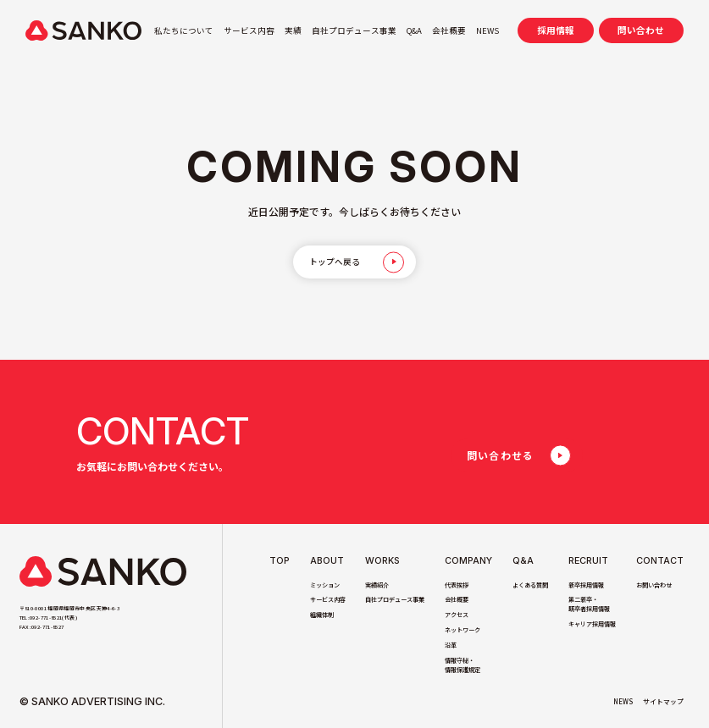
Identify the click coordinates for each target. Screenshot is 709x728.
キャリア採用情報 (592, 624)
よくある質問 (530, 585)
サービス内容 (249, 30)
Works (382, 561)
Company (468, 561)
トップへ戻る (335, 262)
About (327, 561)
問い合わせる (500, 455)
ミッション (325, 585)
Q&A (414, 30)
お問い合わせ (654, 585)
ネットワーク (463, 630)
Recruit (588, 561)
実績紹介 (377, 585)
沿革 (451, 645)
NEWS (487, 30)
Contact (660, 561)
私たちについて (184, 30)
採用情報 (556, 30)
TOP (280, 561)
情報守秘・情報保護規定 (463, 665)
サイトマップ (663, 701)
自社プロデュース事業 (354, 30)
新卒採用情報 (586, 585)
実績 (293, 30)
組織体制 (322, 615)
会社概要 (449, 30)
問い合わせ (641, 30)
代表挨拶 (457, 585)
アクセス (457, 615)
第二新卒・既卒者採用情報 (589, 604)
